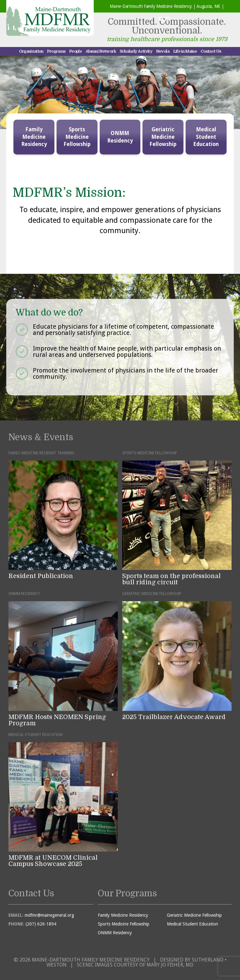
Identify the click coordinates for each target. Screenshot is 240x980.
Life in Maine (185, 51)
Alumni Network (101, 51)
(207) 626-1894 (41, 924)
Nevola (163, 51)
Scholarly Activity (136, 51)
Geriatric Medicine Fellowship (163, 137)
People (75, 51)
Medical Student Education (206, 137)
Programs (56, 51)
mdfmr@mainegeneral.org (49, 915)
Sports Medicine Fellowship (77, 137)
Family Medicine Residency (34, 137)
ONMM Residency (120, 137)
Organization (31, 51)
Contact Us (211, 51)
